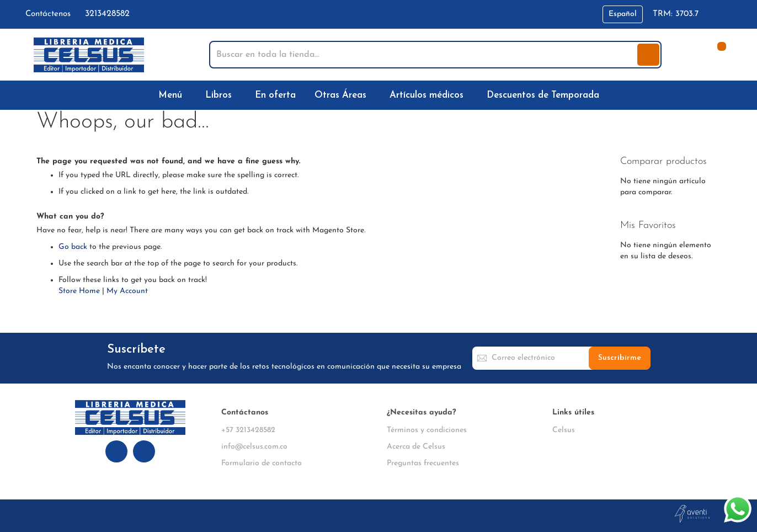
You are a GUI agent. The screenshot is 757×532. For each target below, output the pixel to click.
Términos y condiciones (427, 430)
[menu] (378, 95)
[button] (623, 14)
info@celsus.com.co (254, 447)
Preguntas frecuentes (423, 463)
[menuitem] (172, 95)
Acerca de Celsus (416, 447)
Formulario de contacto (262, 463)
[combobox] (424, 55)
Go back (73, 247)
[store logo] (89, 55)
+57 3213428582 (248, 430)
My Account (127, 291)
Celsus (564, 430)
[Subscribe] (620, 358)
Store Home (79, 291)
